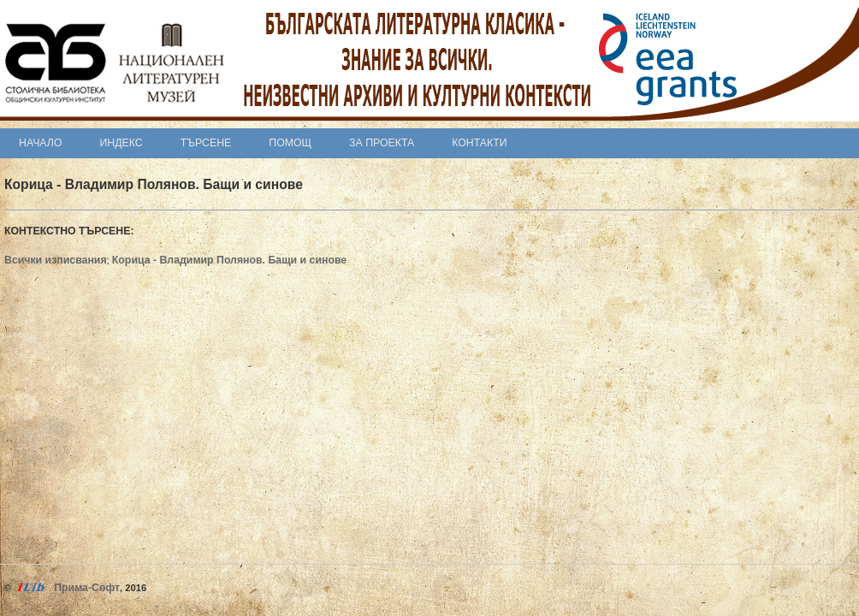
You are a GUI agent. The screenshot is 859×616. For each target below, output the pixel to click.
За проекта (382, 143)
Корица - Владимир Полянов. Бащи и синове (229, 260)
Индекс (121, 143)
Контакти (479, 143)
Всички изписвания (56, 260)
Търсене (206, 143)
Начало (41, 143)
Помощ (290, 143)
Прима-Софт (87, 588)
